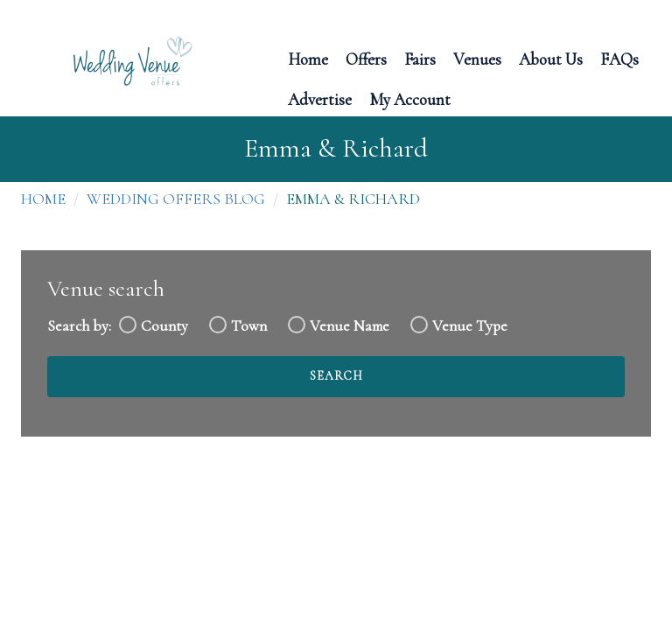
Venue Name (350, 326)
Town (249, 326)
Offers (366, 58)
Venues (477, 58)
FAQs (619, 58)
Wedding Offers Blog (176, 199)
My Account (410, 98)
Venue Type (470, 326)
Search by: (79, 326)
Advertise (320, 98)
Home (308, 58)
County (164, 326)
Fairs (420, 58)
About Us (551, 58)
